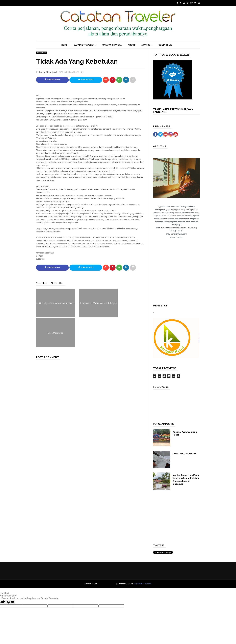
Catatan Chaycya (112, 45)
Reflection (41, 53)
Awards (147, 45)
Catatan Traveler (85, 45)
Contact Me (165, 45)
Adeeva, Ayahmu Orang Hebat (185, 433)
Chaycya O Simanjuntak (48, 72)
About (132, 45)
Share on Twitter (86, 80)
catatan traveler (107, 584)
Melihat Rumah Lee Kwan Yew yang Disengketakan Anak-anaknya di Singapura (186, 480)
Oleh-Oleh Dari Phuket (184, 454)
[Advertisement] (178, 277)
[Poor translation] (10, 602)
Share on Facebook (52, 80)
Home (64, 45)
